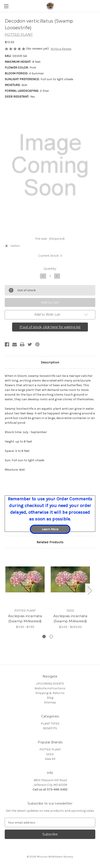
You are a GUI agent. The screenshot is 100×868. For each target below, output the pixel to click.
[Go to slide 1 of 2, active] (44, 636)
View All (50, 759)
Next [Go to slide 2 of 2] (90, 590)
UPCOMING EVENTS (50, 684)
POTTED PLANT (50, 750)
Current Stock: (50, 256)
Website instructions (50, 688)
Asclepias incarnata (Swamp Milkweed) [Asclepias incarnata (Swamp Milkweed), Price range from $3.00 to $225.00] (70, 619)
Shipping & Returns (50, 693)
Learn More (50, 529)
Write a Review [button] (61, 49)
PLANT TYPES (50, 724)
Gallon (15, 246)
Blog (50, 698)
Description (50, 362)
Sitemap (50, 702)
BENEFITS (50, 728)
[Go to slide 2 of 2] (51, 636)
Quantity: (50, 268)
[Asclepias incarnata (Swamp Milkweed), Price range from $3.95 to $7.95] (25, 580)
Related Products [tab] (50, 542)
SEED (50, 754)
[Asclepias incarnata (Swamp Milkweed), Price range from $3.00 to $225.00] (70, 580)
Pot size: (50, 239)
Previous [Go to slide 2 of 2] (6, 590)
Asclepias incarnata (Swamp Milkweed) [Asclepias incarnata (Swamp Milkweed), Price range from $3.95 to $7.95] (25, 619)
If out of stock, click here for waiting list (50, 327)
